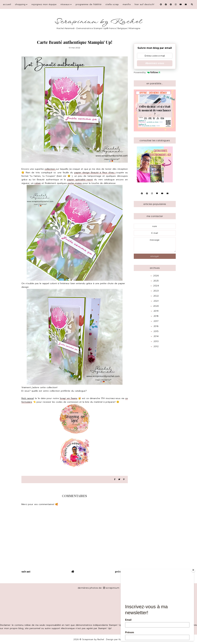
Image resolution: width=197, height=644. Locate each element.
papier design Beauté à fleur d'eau (95, 173)
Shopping (20, 4)
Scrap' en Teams (69, 398)
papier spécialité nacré (80, 180)
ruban (38, 183)
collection (50, 169)
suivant (26, 571)
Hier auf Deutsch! (144, 4)
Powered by (147, 72)
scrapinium (111, 588)
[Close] (193, 570)
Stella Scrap (112, 4)
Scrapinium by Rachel (98, 22)
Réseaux (65, 4)
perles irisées (75, 183)
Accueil (7, 4)
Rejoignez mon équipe (44, 4)
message (155, 245)
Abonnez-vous (155, 63)
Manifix (127, 4)
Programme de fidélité (89, 4)
